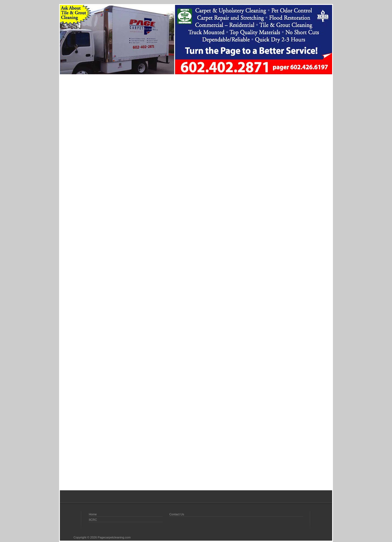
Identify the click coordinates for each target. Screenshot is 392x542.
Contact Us (177, 514)
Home (93, 514)
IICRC (93, 520)
